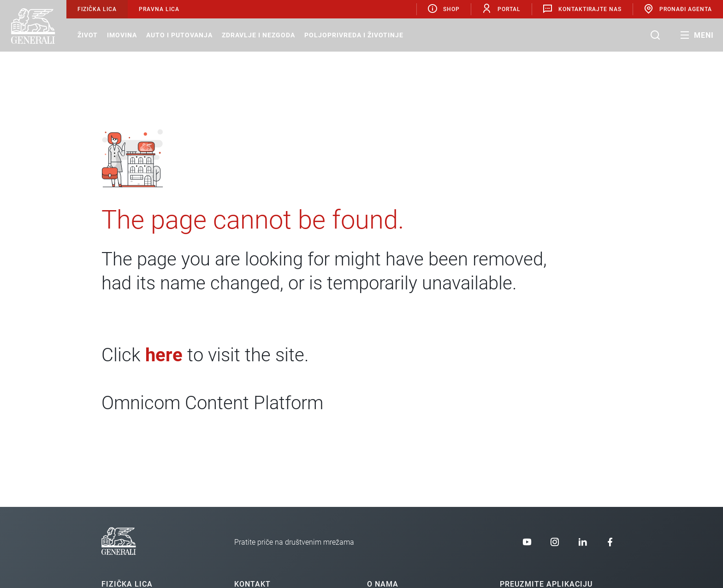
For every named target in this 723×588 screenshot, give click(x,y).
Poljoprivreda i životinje (354, 35)
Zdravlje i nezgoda (258, 35)
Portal (501, 9)
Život (88, 35)
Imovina (122, 35)
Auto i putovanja (179, 35)
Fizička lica (97, 9)
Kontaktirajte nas (582, 9)
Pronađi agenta (678, 9)
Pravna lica (159, 9)
